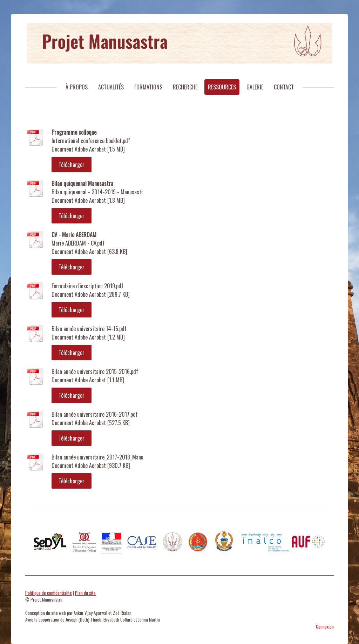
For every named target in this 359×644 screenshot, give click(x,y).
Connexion (325, 627)
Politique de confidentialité (49, 593)
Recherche (185, 87)
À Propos (77, 87)
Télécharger (72, 165)
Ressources (222, 87)
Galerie (255, 87)
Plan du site (85, 593)
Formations (148, 87)
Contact (284, 87)
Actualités (111, 87)
